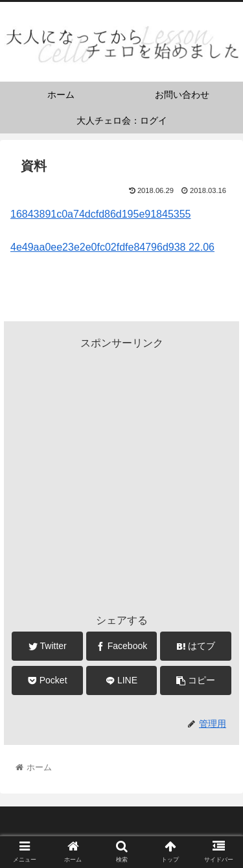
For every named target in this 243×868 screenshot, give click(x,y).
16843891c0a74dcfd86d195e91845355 (101, 214)
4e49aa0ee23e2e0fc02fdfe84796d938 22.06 (112, 247)
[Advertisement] (121, 474)
